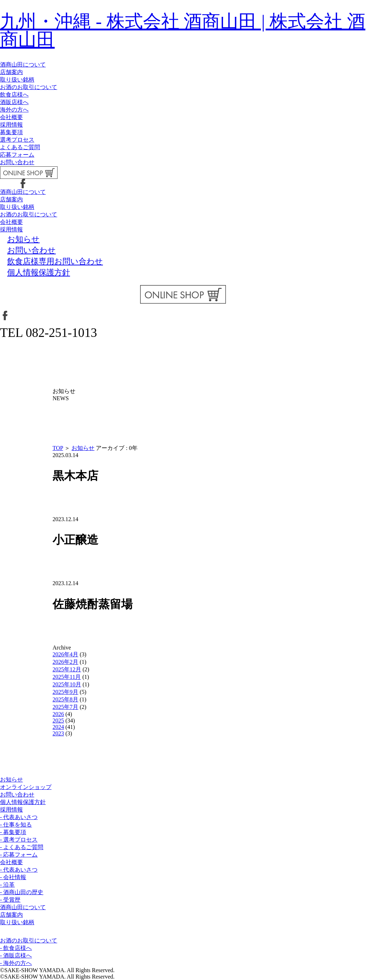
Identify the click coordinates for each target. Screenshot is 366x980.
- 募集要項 (13, 832)
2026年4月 (65, 654)
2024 (58, 727)
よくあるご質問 (20, 147)
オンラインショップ (26, 787)
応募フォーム (17, 155)
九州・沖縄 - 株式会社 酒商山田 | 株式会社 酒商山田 (183, 30)
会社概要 (11, 117)
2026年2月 (65, 662)
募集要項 (11, 132)
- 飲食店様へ (16, 948)
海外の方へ (14, 110)
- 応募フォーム (19, 855)
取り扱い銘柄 (17, 80)
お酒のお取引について (29, 87)
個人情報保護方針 (23, 802)
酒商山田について (23, 65)
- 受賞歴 (10, 900)
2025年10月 (67, 684)
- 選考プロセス (19, 840)
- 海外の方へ (16, 963)
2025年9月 (65, 692)
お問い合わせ (17, 162)
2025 (58, 721)
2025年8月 (65, 699)
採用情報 (11, 125)
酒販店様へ (14, 102)
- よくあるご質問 (22, 847)
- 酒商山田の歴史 (22, 892)
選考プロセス (17, 140)
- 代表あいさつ (19, 817)
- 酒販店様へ (16, 955)
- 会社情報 (13, 877)
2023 (58, 733)
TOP (58, 448)
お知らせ (83, 448)
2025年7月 (65, 707)
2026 (58, 714)
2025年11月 (67, 677)
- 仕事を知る (16, 825)
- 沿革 (7, 885)
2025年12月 (67, 669)
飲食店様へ (14, 95)
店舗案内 (11, 72)
